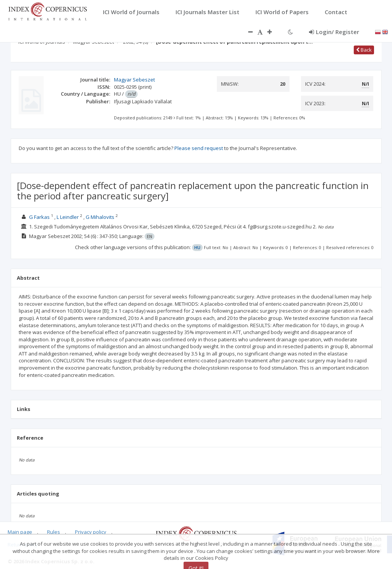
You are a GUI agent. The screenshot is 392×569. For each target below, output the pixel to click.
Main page (20, 532)
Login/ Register (334, 32)
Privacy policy (91, 532)
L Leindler (68, 217)
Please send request (199, 148)
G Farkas (39, 217)
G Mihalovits (100, 217)
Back (364, 50)
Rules (54, 532)
